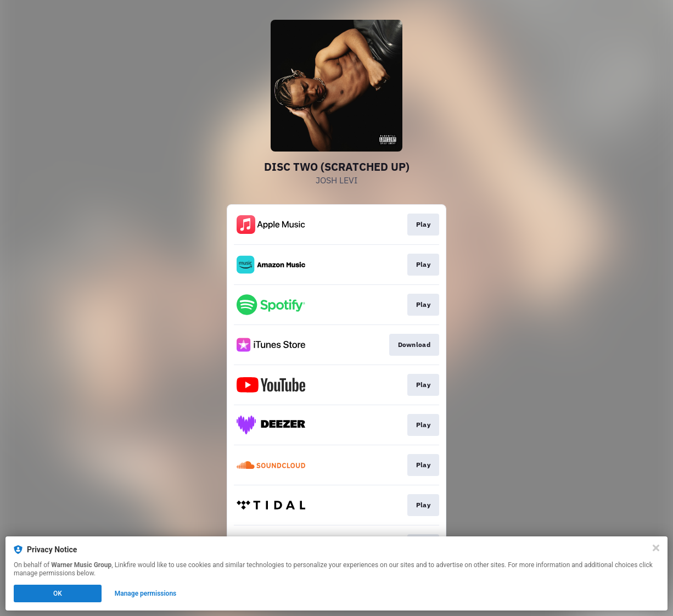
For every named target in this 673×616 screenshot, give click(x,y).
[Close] (656, 548)
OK (58, 593)
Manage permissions (146, 593)
